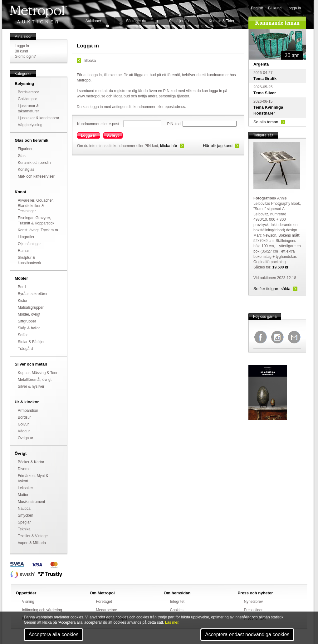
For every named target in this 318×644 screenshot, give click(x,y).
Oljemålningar (29, 244)
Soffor (23, 335)
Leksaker (25, 488)
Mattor (23, 495)
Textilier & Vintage (33, 536)
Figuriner (25, 149)
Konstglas (26, 170)
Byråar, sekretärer (33, 294)
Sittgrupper (27, 321)
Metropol (39, 15)
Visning (28, 602)
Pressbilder (253, 610)
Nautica (24, 509)
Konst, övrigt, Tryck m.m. (38, 230)
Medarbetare (107, 610)
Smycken (25, 515)
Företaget (104, 602)
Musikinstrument (31, 502)
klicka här (169, 146)
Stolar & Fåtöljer (31, 342)
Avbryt (113, 135)
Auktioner (93, 21)
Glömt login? (25, 57)
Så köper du (136, 21)
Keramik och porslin (34, 163)
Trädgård (25, 349)
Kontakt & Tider (222, 21)
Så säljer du (179, 21)
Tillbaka (89, 61)
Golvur (23, 424)
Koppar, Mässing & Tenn (38, 373)
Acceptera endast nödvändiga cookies (247, 634)
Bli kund (275, 8)
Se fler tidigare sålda (272, 289)
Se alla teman (266, 122)
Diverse (24, 469)
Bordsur (24, 417)
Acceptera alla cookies (53, 634)
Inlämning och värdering (42, 610)
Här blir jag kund (218, 146)
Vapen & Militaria (32, 543)
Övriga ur (25, 438)
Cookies (177, 610)
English (257, 8)
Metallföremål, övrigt (35, 380)
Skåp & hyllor (29, 328)
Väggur (24, 431)
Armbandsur (28, 410)
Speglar (24, 522)
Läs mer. (172, 622)
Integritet (177, 602)
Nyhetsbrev (254, 602)
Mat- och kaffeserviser (36, 176)
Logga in (294, 8)
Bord (22, 287)
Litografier (26, 237)
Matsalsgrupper (31, 307)
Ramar (23, 251)
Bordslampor (28, 92)
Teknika (24, 529)
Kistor (23, 301)
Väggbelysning (30, 125)
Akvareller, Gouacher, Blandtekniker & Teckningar (36, 206)
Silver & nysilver (31, 386)
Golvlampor (27, 99)
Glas (22, 156)
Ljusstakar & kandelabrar (39, 118)
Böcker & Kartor (31, 462)
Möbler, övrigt (29, 314)
